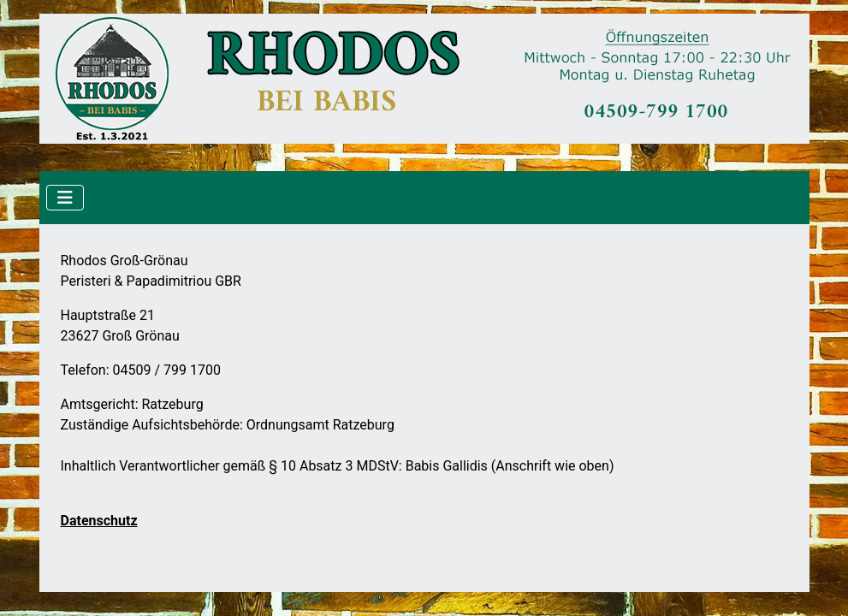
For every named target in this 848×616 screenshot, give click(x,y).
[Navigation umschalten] (65, 198)
